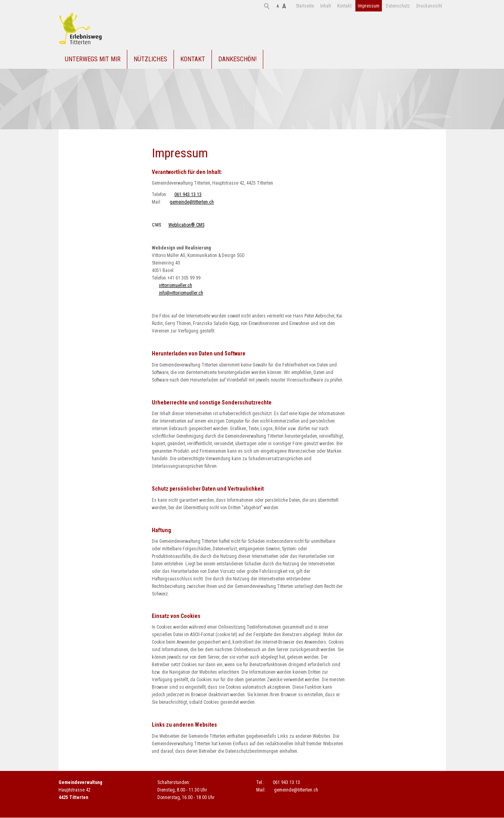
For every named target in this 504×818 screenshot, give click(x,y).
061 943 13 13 (188, 195)
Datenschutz (369, 6)
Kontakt (315, 6)
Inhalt (296, 6)
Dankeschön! (237, 60)
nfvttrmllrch (181, 294)
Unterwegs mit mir (93, 60)
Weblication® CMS (186, 226)
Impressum (339, 6)
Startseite (276, 6)
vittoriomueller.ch (176, 286)
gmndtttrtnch (192, 203)
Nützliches (150, 60)
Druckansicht (400, 6)
